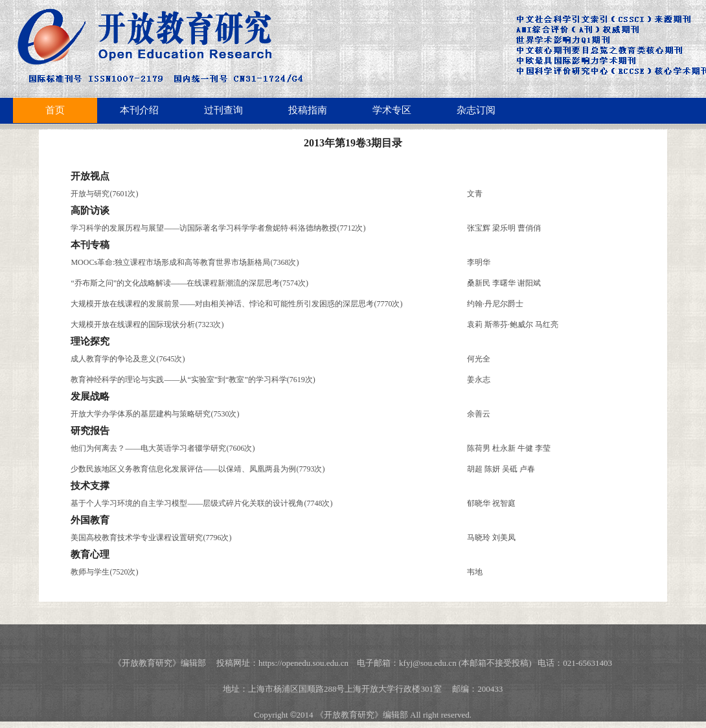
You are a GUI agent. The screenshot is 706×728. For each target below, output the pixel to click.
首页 (55, 110)
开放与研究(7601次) (104, 194)
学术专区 (392, 110)
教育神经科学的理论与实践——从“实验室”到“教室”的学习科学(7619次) (193, 380)
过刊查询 (223, 110)
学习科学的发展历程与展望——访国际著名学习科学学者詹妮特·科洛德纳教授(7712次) (218, 228)
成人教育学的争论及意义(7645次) (128, 359)
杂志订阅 (476, 110)
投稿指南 (308, 110)
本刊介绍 (139, 110)
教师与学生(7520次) (104, 572)
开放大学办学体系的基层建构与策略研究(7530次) (155, 414)
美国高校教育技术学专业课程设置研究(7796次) (151, 538)
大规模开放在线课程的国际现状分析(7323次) (147, 324)
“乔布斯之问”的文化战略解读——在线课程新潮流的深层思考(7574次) (189, 283)
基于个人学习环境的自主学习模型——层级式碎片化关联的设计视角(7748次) (201, 503)
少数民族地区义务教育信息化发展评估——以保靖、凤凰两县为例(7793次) (198, 469)
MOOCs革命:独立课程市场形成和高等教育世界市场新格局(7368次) (185, 262)
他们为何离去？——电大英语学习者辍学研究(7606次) (163, 448)
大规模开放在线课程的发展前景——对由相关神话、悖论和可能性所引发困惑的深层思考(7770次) (236, 304)
